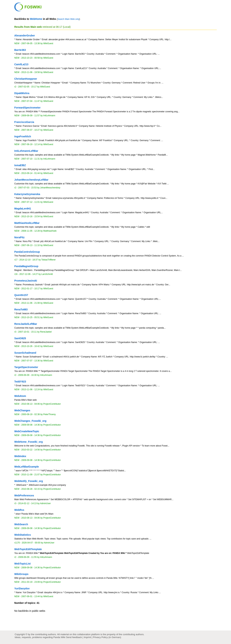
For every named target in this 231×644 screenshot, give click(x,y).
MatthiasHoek (50, 231)
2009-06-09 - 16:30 (27, 375)
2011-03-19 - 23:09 (30, 582)
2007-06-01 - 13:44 (30, 596)
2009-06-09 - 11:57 (30, 116)
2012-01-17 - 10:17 (30, 289)
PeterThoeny (50, 414)
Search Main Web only (68, 19)
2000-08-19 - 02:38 (30, 414)
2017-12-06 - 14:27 (29, 274)
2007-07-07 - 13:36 (30, 361)
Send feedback (74, 637)
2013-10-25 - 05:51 (30, 317)
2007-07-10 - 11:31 (30, 159)
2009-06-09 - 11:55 (27, 557)
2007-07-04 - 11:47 (30, 101)
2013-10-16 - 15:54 (30, 216)
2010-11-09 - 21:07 (30, 475)
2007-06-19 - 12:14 (30, 144)
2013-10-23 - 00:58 (30, 58)
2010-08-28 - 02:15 (30, 489)
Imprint (87, 637)
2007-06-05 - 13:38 (30, 43)
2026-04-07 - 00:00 (31, 543)
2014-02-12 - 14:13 (27, 503)
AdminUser (45, 503)
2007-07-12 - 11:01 (30, 202)
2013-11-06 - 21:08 (30, 303)
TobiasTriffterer (49, 260)
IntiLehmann (49, 116)
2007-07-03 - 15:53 (27, 188)
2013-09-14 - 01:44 (30, 173)
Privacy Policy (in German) (107, 637)
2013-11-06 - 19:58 (30, 72)
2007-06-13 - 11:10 (30, 245)
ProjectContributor (52, 404)
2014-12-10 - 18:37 (29, 260)
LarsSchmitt (47, 274)
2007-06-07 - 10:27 (30, 130)
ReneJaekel (46, 332)
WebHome (36, 19)
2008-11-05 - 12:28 (30, 231)
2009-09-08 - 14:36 (30, 425)
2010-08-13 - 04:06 (30, 404)
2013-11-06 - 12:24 (30, 390)
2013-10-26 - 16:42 (30, 346)
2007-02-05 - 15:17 (27, 87)
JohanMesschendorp (50, 188)
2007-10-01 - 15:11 (27, 332)
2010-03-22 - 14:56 (30, 450)
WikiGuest (48, 43)
